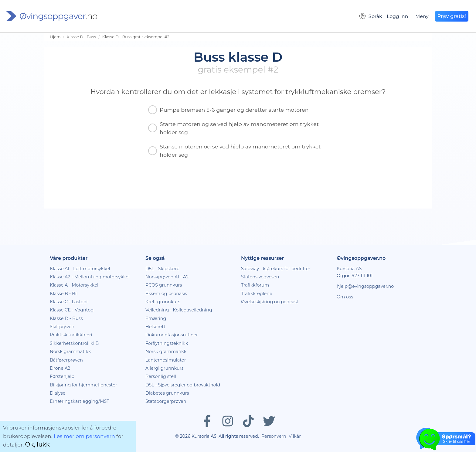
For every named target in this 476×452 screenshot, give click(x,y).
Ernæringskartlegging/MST (79, 401)
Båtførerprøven (66, 360)
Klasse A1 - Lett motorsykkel (80, 269)
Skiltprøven (62, 327)
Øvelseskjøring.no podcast (270, 302)
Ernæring (156, 318)
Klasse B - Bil (64, 294)
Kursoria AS (349, 269)
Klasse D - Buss (82, 37)
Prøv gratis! (452, 16)
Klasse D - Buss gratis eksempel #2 (136, 37)
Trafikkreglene (257, 294)
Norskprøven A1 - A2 (167, 277)
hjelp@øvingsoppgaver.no (365, 286)
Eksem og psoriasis (166, 294)
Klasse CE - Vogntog (72, 310)
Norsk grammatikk (70, 352)
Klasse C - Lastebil (69, 302)
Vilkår (295, 436)
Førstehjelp (62, 376)
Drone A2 (60, 368)
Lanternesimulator (166, 360)
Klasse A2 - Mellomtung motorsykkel (90, 277)
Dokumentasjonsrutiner (172, 335)
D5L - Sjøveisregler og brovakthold (183, 385)
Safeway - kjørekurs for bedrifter (276, 269)
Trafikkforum (255, 285)
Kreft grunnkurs (163, 302)
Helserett (155, 327)
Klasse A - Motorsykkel (74, 285)
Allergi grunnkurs (165, 368)
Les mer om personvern (84, 436)
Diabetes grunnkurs (167, 393)
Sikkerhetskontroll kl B (74, 343)
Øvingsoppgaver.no (361, 258)
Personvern (274, 436)
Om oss (345, 297)
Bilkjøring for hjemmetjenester (83, 385)
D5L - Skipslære (162, 269)
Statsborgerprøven (166, 401)
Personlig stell (161, 376)
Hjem (55, 37)
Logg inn (397, 16)
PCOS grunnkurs (164, 285)
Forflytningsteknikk (167, 343)
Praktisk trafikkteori (71, 335)
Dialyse (58, 393)
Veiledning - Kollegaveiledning (179, 310)
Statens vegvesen (260, 277)
